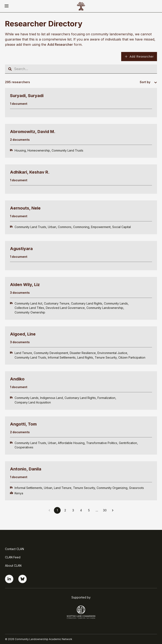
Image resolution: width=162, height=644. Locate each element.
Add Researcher (139, 57)
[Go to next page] (113, 510)
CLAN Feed (13, 557)
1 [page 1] (57, 510)
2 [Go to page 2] (65, 510)
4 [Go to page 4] (81, 510)
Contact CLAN (14, 549)
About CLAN (13, 566)
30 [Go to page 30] (105, 510)
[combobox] (154, 83)
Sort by (145, 82)
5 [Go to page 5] (89, 510)
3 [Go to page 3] (73, 510)
